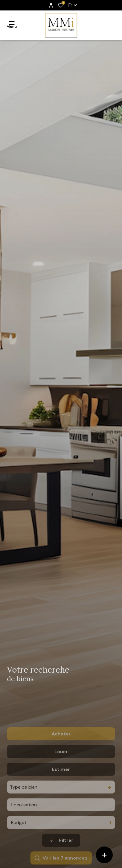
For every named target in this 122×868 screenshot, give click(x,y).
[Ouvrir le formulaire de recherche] (61, 859)
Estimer (61, 788)
